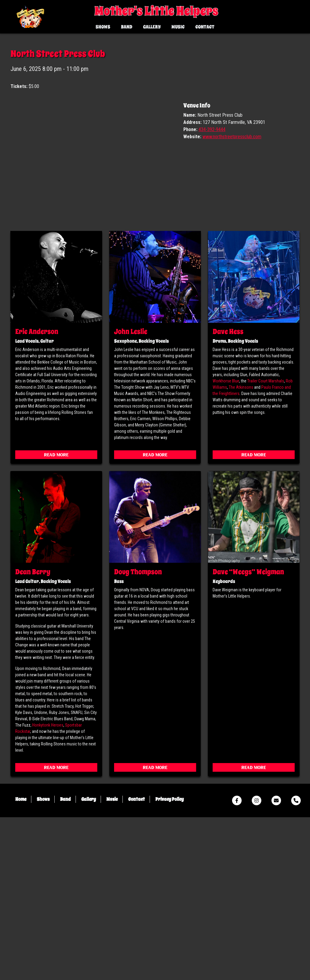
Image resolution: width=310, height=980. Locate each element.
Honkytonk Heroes (48, 888)
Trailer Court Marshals (266, 544)
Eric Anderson (37, 495)
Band (127, 27)
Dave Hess (228, 495)
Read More (56, 618)
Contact (205, 27)
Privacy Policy (169, 962)
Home (21, 962)
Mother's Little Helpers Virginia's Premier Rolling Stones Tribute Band (31, 18)
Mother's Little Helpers (156, 11)
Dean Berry (33, 735)
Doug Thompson (138, 735)
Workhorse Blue (226, 544)
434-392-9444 (212, 292)
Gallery (152, 27)
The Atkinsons (241, 550)
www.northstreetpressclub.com (232, 299)
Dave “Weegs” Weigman (248, 735)
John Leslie (131, 495)
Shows (103, 27)
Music (178, 27)
